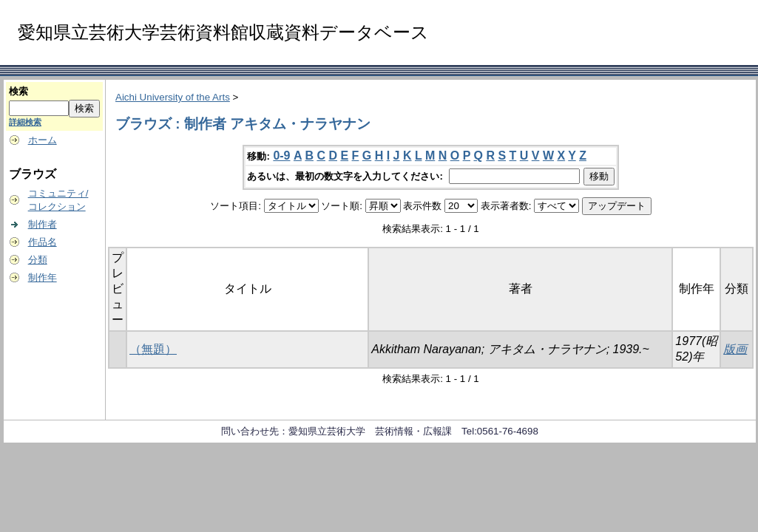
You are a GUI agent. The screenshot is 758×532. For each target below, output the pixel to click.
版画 (735, 349)
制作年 (43, 277)
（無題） (153, 349)
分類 (38, 260)
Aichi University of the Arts (173, 97)
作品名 (43, 242)
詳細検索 (25, 122)
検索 (18, 91)
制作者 (43, 224)
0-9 (281, 156)
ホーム (43, 140)
